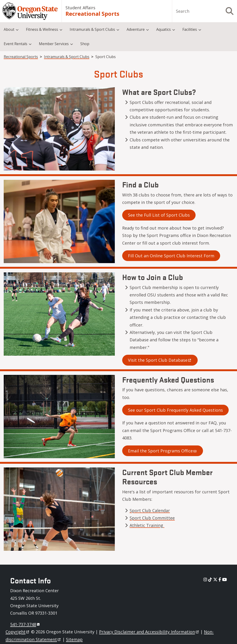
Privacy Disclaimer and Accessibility (149, 632)
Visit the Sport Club (160, 360)
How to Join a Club (153, 277)
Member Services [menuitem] (54, 44)
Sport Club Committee (152, 518)
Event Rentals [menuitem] (16, 44)
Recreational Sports (92, 14)
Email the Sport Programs (163, 451)
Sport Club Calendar (150, 510)
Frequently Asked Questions (168, 379)
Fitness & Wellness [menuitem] (42, 29)
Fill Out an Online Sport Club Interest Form (171, 256)
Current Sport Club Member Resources (167, 477)
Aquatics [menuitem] (164, 29)
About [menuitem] (9, 29)
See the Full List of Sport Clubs (159, 215)
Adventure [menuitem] (136, 29)
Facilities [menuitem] (190, 29)
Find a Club (140, 184)
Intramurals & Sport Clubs (67, 57)
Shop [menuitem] (85, 44)
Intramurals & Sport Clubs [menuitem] (92, 29)
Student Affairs (80, 8)
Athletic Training (147, 525)
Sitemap (74, 639)
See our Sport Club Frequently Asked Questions (175, 410)
